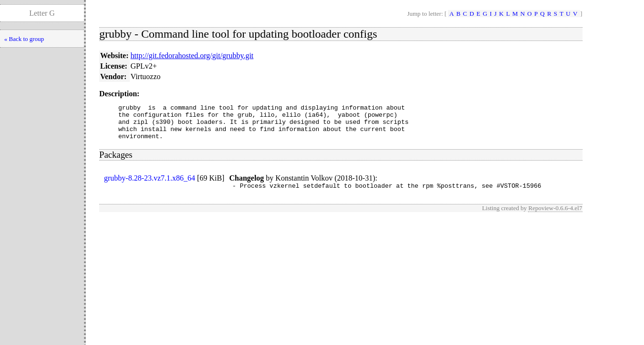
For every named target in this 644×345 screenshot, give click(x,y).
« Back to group (24, 39)
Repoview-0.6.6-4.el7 (555, 217)
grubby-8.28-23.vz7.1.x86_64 (150, 185)
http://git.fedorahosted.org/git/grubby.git (192, 56)
